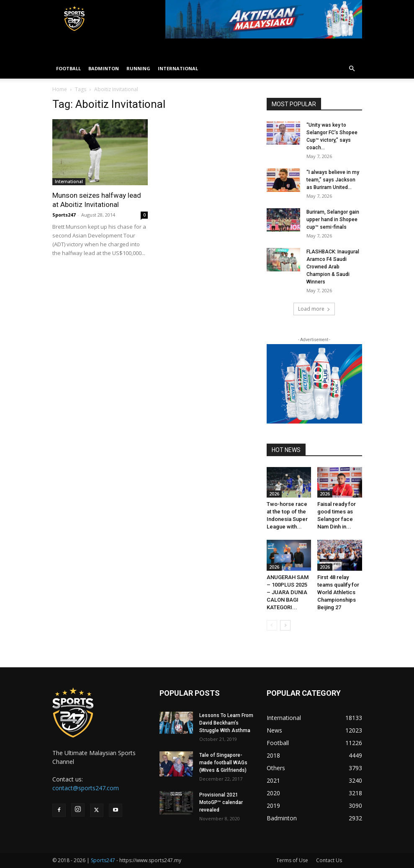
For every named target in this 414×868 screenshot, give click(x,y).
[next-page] (285, 625)
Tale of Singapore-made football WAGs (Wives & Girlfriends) (223, 763)
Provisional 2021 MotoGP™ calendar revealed (221, 802)
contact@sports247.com (86, 788)
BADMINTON (104, 68)
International (69, 181)
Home (60, 89)
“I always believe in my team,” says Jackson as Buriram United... (333, 180)
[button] (352, 69)
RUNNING (138, 68)
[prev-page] (272, 625)
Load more (314, 309)
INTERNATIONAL (178, 68)
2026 (274, 494)
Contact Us (329, 860)
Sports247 (64, 215)
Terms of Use (292, 860)
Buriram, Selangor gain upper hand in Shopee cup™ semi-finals (333, 220)
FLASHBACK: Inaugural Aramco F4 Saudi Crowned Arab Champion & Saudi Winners (333, 267)
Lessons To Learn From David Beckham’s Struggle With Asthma (226, 723)
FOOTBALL (68, 68)
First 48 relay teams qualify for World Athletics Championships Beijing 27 (338, 592)
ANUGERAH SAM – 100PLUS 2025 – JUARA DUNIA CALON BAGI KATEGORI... (288, 592)
